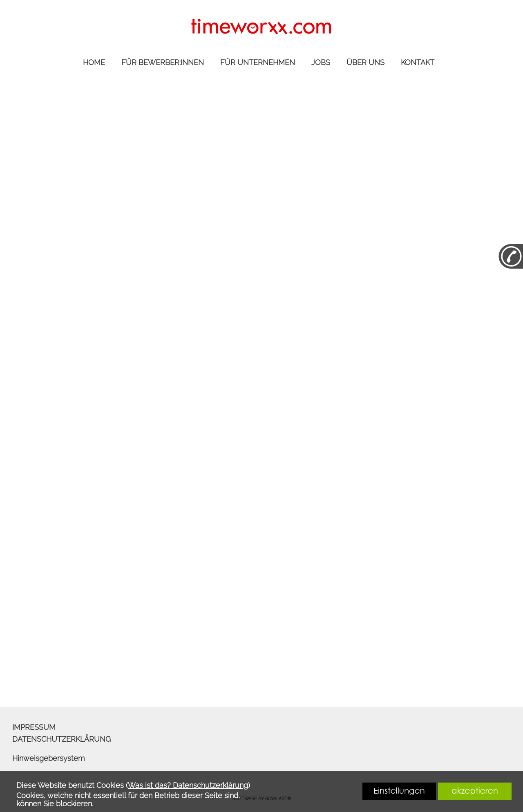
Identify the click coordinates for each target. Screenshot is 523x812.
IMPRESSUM (34, 727)
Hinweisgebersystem (48, 758)
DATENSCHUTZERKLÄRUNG (61, 739)
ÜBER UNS (365, 62)
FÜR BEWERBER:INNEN (163, 62)
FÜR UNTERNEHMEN (258, 62)
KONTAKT (418, 62)
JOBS (321, 62)
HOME (94, 62)
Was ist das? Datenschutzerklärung (188, 785)
